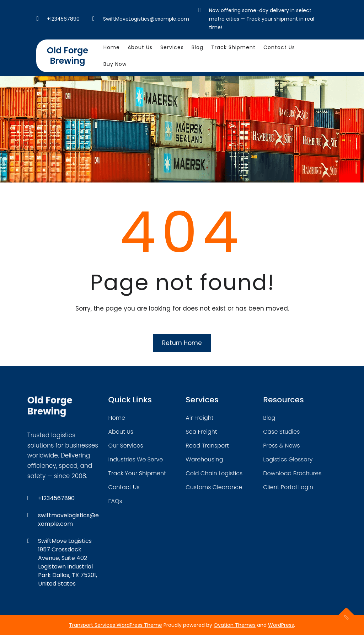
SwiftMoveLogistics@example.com (146, 19)
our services (126, 446)
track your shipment (137, 473)
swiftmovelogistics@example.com (68, 520)
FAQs (115, 501)
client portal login (288, 487)
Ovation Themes (235, 625)
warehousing (204, 459)
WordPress (281, 625)
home (117, 418)
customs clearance (214, 487)
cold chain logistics (214, 473)
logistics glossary (288, 459)
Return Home (182, 343)
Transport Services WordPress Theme (116, 625)
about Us (121, 432)
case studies (281, 432)
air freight (199, 418)
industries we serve (136, 459)
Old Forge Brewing (68, 55)
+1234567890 (63, 19)
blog (269, 418)
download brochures (292, 473)
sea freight (201, 432)
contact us (124, 487)
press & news (282, 446)
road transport (207, 446)
